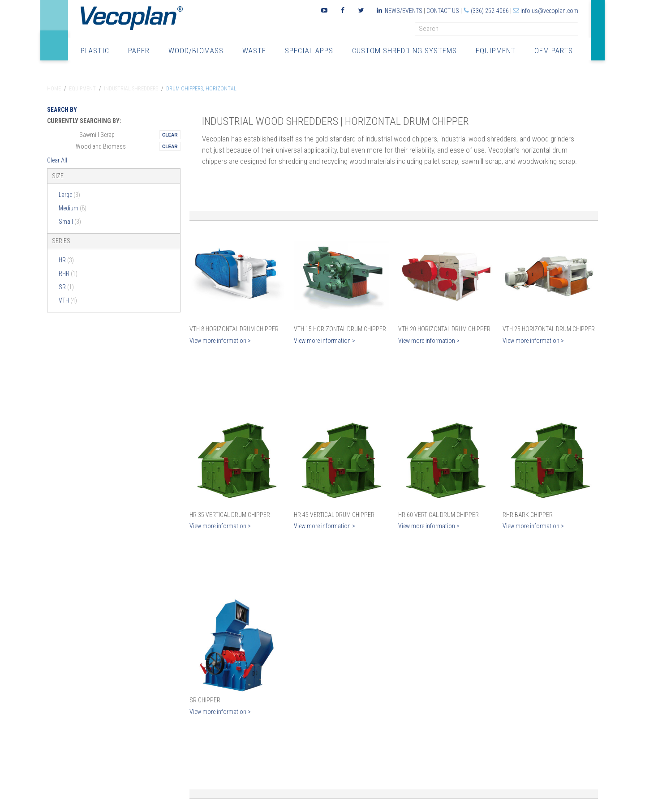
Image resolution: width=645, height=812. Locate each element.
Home (54, 89)
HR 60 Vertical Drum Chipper (439, 515)
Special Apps (309, 51)
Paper (139, 51)
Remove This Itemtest (170, 135)
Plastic (95, 51)
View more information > (220, 341)
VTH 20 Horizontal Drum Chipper (444, 329)
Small (70, 222)
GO (575, 31)
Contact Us (443, 11)
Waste (254, 51)
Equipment (496, 51)
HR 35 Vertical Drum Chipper (230, 515)
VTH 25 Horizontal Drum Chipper (549, 329)
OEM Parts (554, 51)
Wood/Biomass (196, 51)
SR (66, 287)
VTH (68, 300)
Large (69, 195)
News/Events (404, 11)
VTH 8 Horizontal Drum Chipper (234, 329)
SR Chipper (205, 700)
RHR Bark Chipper (528, 515)
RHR (68, 274)
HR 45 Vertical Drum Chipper (334, 515)
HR (66, 260)
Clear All (57, 160)
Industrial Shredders (131, 89)
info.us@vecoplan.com (549, 11)
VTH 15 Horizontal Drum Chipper (340, 329)
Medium (73, 208)
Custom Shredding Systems (404, 51)
